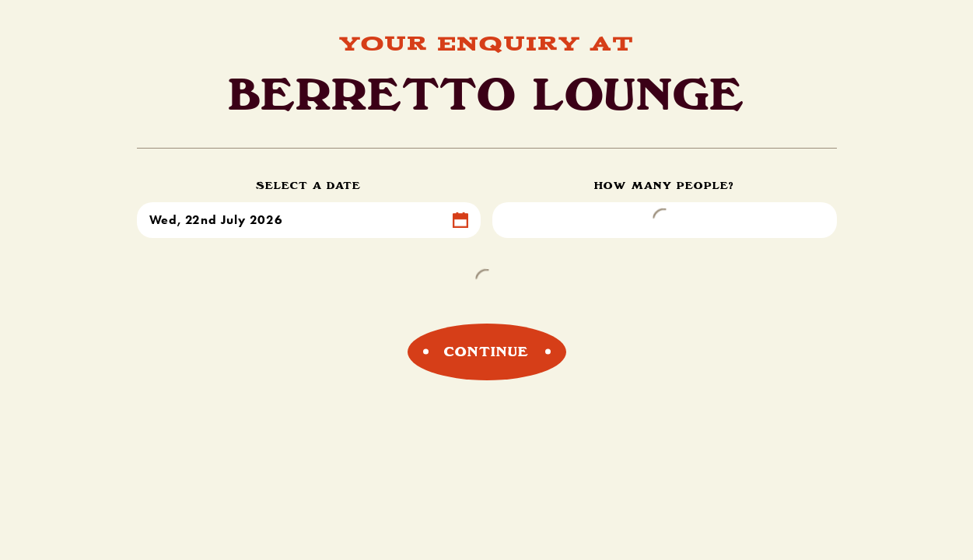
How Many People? (664, 185)
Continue (486, 351)
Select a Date (308, 185)
